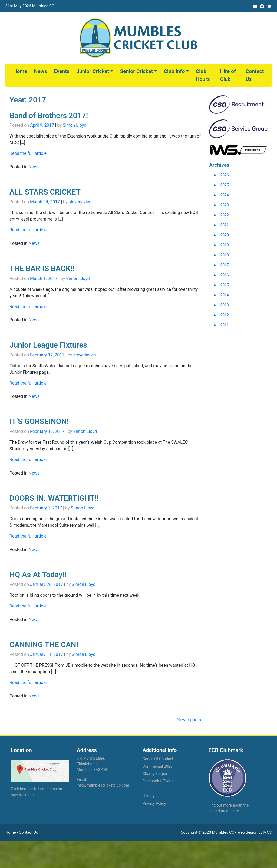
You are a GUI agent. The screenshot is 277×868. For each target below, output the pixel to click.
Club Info (174, 71)
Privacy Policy (154, 803)
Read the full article (28, 153)
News (41, 71)
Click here (19, 789)
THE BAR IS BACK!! (42, 268)
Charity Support (156, 774)
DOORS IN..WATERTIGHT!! (54, 498)
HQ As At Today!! (38, 575)
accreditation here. (224, 811)
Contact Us (255, 75)
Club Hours (203, 75)
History (149, 796)
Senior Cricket (136, 71)
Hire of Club (228, 75)
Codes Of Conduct (158, 759)
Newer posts (189, 720)
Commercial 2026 (157, 766)
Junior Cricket (93, 71)
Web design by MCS (254, 832)
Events (62, 71)
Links (147, 789)
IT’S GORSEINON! (39, 421)
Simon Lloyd (75, 125)
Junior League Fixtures (48, 345)
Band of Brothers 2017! (49, 116)
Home (20, 71)
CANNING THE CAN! (44, 645)
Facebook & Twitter (159, 781)
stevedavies (80, 202)
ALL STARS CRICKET (45, 192)
